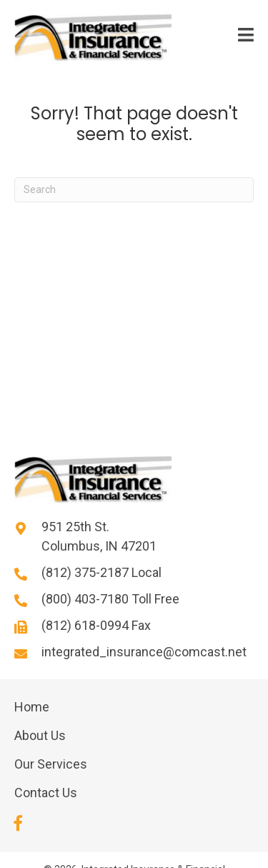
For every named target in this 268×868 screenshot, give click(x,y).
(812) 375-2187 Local (101, 572)
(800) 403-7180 (86, 599)
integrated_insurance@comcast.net (144, 652)
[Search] (134, 190)
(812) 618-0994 (86, 625)
